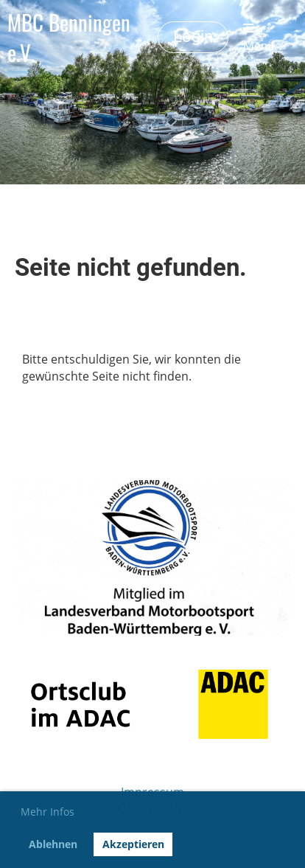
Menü (259, 37)
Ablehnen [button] (53, 844)
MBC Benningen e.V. (69, 37)
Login (193, 37)
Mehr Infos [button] (48, 812)
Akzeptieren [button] (133, 844)
